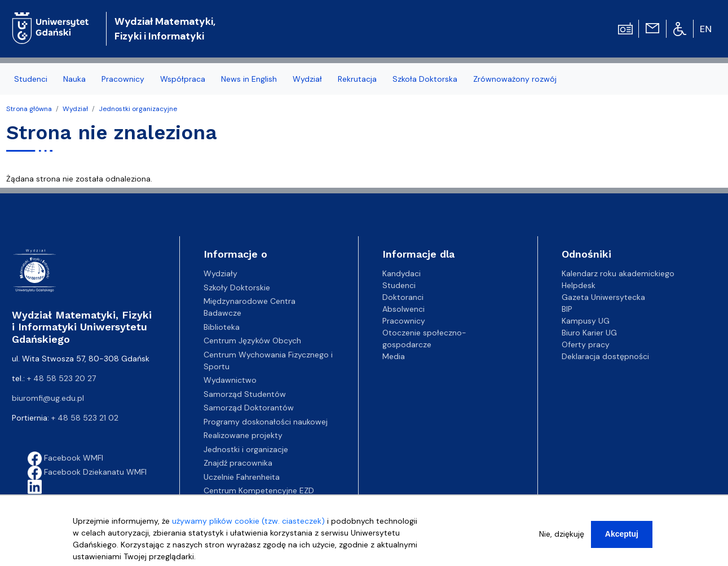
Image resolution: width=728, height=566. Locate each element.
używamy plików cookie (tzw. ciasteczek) (248, 527)
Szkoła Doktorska (425, 79)
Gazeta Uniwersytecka (603, 297)
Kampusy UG (586, 321)
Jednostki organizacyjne (138, 109)
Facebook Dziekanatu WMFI (87, 472)
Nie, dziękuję (562, 540)
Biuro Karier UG (589, 333)
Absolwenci (403, 309)
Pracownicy (123, 79)
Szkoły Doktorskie (237, 288)
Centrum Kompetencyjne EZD (259, 490)
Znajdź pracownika (238, 463)
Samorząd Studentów (245, 394)
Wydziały (220, 273)
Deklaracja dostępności (605, 356)
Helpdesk (579, 285)
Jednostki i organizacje (246, 449)
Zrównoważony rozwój (515, 79)
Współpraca (183, 79)
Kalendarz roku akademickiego (618, 273)
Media (394, 356)
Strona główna (29, 109)
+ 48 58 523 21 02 (85, 418)
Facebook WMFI (65, 458)
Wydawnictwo (230, 380)
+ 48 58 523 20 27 (61, 378)
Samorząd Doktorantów (249, 408)
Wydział (307, 79)
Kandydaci (401, 273)
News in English (249, 79)
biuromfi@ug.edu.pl (48, 398)
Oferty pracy (586, 344)
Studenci (31, 79)
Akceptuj (622, 540)
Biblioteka (222, 327)
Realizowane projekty (243, 435)
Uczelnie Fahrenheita (242, 477)
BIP (567, 309)
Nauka (74, 79)
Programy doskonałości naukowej (266, 422)
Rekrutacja (357, 79)
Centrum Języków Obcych (252, 341)
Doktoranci (403, 297)
